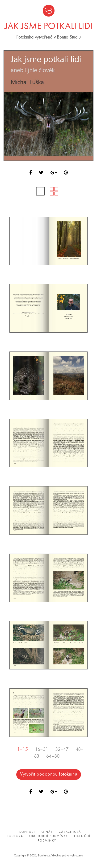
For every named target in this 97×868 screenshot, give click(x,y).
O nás (47, 832)
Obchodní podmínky (49, 836)
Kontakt (27, 832)
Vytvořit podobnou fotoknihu (49, 774)
